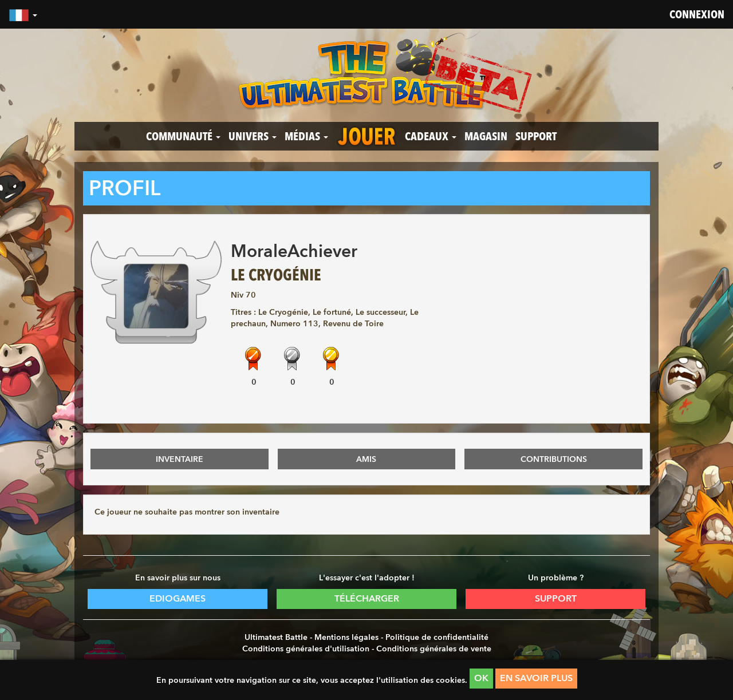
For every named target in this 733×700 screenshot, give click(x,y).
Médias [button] (306, 136)
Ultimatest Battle (276, 637)
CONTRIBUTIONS (554, 459)
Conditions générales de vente (434, 648)
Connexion (697, 14)
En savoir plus (536, 678)
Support (536, 136)
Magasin (486, 136)
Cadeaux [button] (431, 136)
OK (481, 678)
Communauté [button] (183, 136)
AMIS (366, 459)
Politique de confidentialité (437, 637)
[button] (23, 14)
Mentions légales (346, 637)
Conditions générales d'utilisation (306, 648)
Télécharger (367, 598)
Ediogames (178, 598)
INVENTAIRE (180, 459)
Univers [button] (253, 136)
